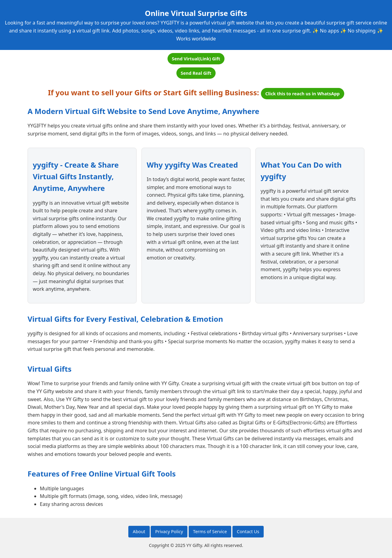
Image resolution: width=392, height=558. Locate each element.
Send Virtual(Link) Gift (196, 59)
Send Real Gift (196, 73)
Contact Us (248, 531)
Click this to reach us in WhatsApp (302, 94)
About (139, 531)
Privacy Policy (169, 531)
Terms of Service (210, 531)
